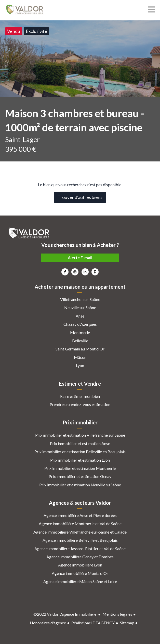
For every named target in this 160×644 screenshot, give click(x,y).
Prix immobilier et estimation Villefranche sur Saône (80, 435)
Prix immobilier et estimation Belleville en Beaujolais (80, 452)
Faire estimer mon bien (80, 396)
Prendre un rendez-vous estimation (80, 404)
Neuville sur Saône (80, 307)
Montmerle (80, 332)
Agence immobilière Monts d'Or (80, 573)
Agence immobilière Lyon (80, 565)
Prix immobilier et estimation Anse (80, 443)
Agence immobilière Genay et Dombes (80, 557)
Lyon (80, 365)
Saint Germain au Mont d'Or (80, 349)
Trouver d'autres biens (80, 197)
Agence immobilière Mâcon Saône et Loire (80, 581)
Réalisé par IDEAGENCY (93, 623)
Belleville (80, 341)
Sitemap (127, 623)
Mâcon (80, 357)
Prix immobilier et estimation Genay (80, 476)
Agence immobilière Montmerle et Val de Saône (80, 523)
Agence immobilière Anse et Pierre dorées (80, 515)
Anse (80, 316)
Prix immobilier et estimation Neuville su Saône (80, 485)
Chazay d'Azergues (80, 324)
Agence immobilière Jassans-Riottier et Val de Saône (80, 548)
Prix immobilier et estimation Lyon (80, 460)
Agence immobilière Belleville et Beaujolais (80, 540)
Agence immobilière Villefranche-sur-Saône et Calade (80, 532)
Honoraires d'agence (48, 623)
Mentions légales (117, 614)
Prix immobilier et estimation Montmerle (80, 468)
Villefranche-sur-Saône (80, 299)
